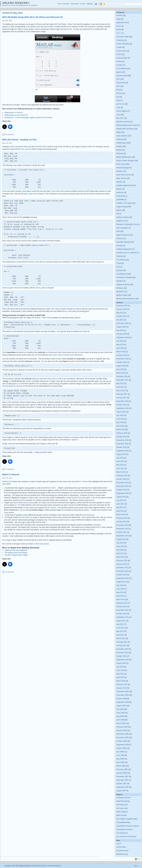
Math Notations (122, 812)
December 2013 (122, 525)
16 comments (10, 134)
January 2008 (122, 773)
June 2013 (120, 546)
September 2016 (123, 408)
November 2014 (122, 486)
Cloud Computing (123, 44)
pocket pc (120, 192)
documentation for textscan (12, 386)
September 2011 (123, 617)
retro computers (122, 228)
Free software (122, 69)
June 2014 (120, 504)
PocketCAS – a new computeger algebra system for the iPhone (28, 118)
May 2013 (120, 550)
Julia (118, 100)
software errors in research (126, 253)
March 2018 (121, 373)
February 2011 (122, 642)
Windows (120, 288)
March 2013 (121, 557)
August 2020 (121, 327)
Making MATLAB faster (125, 129)
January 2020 (122, 334)
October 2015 (122, 447)
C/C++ (119, 33)
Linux (118, 115)
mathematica (121, 143)
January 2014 (122, 522)
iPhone (119, 93)
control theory (122, 51)
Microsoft (120, 154)
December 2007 (122, 777)
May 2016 (120, 422)
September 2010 (123, 660)
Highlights (90, 4)
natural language (123, 168)
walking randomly (123, 285)
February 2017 (122, 394)
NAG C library (101, 527)
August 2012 (121, 582)
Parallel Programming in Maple (16, 555)
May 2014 (120, 507)
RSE (118, 231)
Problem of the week (124, 203)
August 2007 (121, 791)
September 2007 (123, 787)
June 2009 (120, 713)
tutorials (119, 270)
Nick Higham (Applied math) (127, 819)
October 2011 (122, 614)
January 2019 (122, 355)
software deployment (124, 249)
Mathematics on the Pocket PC (16, 115)
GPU (118, 79)
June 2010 (120, 670)
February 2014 (122, 518)
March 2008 (121, 766)
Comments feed (122, 851)
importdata (42, 241)
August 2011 (121, 621)
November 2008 (122, 738)
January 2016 (122, 437)
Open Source (121, 178)
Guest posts (121, 83)
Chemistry (120, 40)
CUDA (119, 54)
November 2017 (122, 380)
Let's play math (122, 808)
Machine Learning (123, 122)
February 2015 (122, 476)
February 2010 (122, 684)
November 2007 (122, 780)
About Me (66, 4)
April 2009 (120, 720)
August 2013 (121, 539)
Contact (82, 4)
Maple (15, 482)
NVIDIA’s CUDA (50, 488)
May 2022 (120, 313)
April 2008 (120, 762)
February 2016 (122, 433)
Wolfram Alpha (122, 295)
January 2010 (122, 688)
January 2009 (122, 730)
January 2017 (122, 398)
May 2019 (120, 345)
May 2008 (120, 759)
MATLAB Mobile (60, 24)
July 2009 (120, 709)
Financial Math (122, 58)
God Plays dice (122, 805)
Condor (119, 47)
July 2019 (120, 341)
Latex (118, 107)
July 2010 (120, 667)
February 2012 (122, 603)
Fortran (119, 61)
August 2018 (121, 366)
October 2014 (122, 490)
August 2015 (121, 454)
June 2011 (120, 628)
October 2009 (122, 699)
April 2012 (120, 596)
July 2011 (120, 624)
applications (121, 23)
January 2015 (122, 479)
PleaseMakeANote (123, 822)
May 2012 (120, 592)
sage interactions (123, 235)
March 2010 (121, 681)
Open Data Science (124, 175)
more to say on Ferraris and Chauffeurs (67, 355)
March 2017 (121, 391)
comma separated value (18, 147)
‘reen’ (53, 309)
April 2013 (120, 553)
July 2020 (120, 330)
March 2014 (121, 515)
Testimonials (75, 4)
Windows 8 (121, 292)
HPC (118, 86)
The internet (121, 260)
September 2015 (123, 451)
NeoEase (58, 866)
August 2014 (121, 497)
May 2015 (120, 465)
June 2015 (120, 461)
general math (121, 76)
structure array (34, 262)
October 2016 (122, 405)
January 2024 (122, 309)
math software (122, 136)
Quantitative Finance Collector (128, 826)
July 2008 (120, 752)
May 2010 (120, 674)
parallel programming (124, 185)
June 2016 (120, 419)
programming (121, 207)
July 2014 (120, 500)
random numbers (123, 217)
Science (119, 238)
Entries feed (121, 847)
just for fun (120, 104)
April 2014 (120, 511)
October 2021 (122, 316)
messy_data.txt (42, 288)
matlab (119, 146)
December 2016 (122, 401)
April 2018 (120, 369)
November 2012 (122, 571)
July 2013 (120, 543)
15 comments (10, 572)
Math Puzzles (121, 815)
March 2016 (121, 430)
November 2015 (122, 444)
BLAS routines (51, 508)
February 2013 (122, 561)
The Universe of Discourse (126, 837)
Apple (119, 19)
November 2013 (122, 529)
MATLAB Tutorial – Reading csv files (19, 140)
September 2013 (123, 536)
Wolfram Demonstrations (126, 299)
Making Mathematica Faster (127, 125)
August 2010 (121, 663)
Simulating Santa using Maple (16, 553)
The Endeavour (122, 833)
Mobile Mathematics (124, 157)
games (119, 72)
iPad (118, 90)
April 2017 (120, 387)
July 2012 (120, 585)
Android (119, 15)
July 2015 (120, 458)
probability (120, 200)
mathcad (120, 139)
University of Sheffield (125, 277)
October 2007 (122, 784)
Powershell (121, 196)
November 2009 (122, 695)
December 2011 (122, 610)
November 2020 (122, 323)
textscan (37, 318)
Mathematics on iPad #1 (14, 113)
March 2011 (121, 638)
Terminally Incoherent (124, 829)
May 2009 (120, 716)
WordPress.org (122, 854)
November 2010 (122, 653)
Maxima (119, 150)
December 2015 (122, 440)
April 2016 (120, 426)
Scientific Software (123, 242)
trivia (118, 267)
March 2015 (121, 472)
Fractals (119, 65)
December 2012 (122, 568)
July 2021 (120, 320)
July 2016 (120, 415)
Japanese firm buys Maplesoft (16, 550)
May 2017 (120, 384)
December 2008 (122, 734)
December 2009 (122, 692)
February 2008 (122, 769)
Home (60, 4)
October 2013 (122, 532)
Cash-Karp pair (88, 515)
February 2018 (122, 376)
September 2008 (123, 745)
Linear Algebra (122, 111)
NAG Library (121, 164)
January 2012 (122, 607)
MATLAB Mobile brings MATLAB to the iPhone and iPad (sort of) (32, 17)
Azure (119, 26)
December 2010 (122, 649)
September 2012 (123, 578)
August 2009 (121, 706)
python (119, 210)
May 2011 (120, 631)
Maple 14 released (11, 474)
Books (119, 30)
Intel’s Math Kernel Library (24, 503)
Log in (119, 843)
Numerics (120, 171)
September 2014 (123, 493)
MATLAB (42, 147)
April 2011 (120, 635)
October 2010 (122, 656)
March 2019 (121, 352)
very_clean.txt (26, 149)
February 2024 (122, 306)
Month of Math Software (125, 161)
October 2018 (122, 362)
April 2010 (120, 677)
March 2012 (121, 599)
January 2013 (122, 564)
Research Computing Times (127, 224)
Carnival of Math (123, 37)
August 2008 (121, 748)
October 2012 (122, 575)
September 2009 (123, 702)
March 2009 (121, 723)
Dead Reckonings (123, 801)
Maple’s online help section (39, 544)
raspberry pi (121, 221)
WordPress (44, 866)
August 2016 (121, 412)
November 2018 (122, 359)
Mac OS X (120, 118)
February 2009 (122, 727)
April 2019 (120, 348)
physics (119, 189)
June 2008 (120, 755)
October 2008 (122, 741)
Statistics (120, 256)
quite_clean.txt (30, 194)
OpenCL (119, 182)
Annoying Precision (124, 798)
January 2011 (122, 646)
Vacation (120, 281)
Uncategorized (122, 274)
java (118, 97)
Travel (119, 263)
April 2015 (120, 468)
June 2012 (120, 589)
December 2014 (122, 483)
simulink (119, 246)
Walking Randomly (16, 3)
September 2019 (123, 337)
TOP (139, 859)
